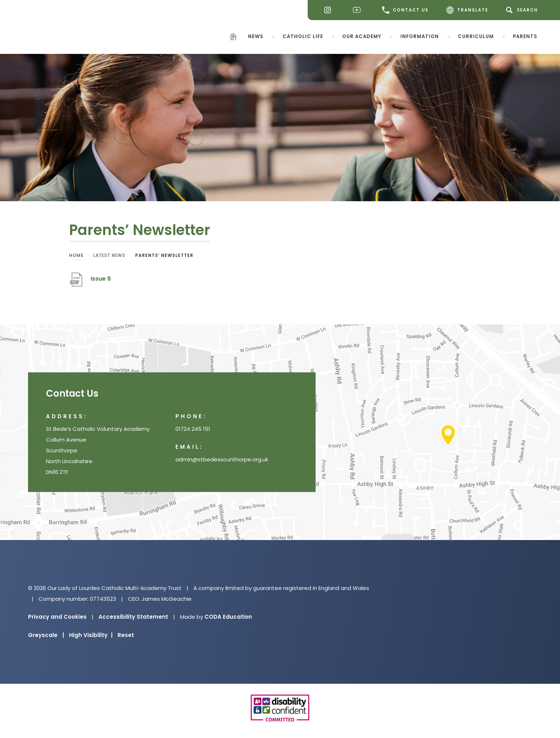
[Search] (523, 10)
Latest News (109, 255)
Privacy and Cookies (57, 617)
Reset (126, 635)
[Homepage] (233, 38)
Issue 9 (101, 279)
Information (420, 36)
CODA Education (228, 617)
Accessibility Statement (133, 617)
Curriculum (476, 36)
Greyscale (46, 635)
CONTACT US (405, 10)
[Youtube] (359, 10)
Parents (525, 36)
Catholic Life (303, 36)
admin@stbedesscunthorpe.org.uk (222, 460)
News (256, 36)
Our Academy (362, 36)
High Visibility (91, 635)
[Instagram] (329, 10)
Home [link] (76, 255)
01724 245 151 (193, 429)
